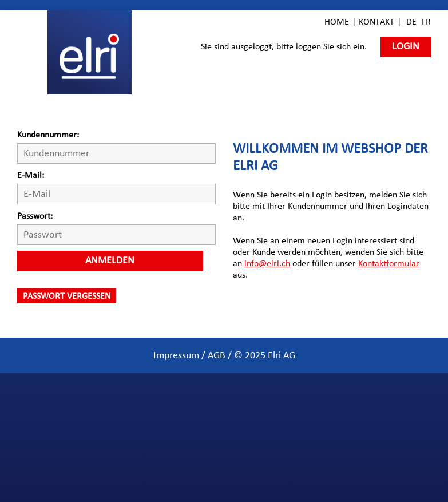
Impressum (176, 355)
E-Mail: (31, 175)
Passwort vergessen (67, 296)
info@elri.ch (267, 263)
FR (426, 22)
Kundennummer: (48, 135)
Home (337, 22)
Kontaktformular (389, 263)
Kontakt (376, 22)
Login (406, 46)
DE (411, 22)
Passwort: (35, 216)
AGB (217, 355)
